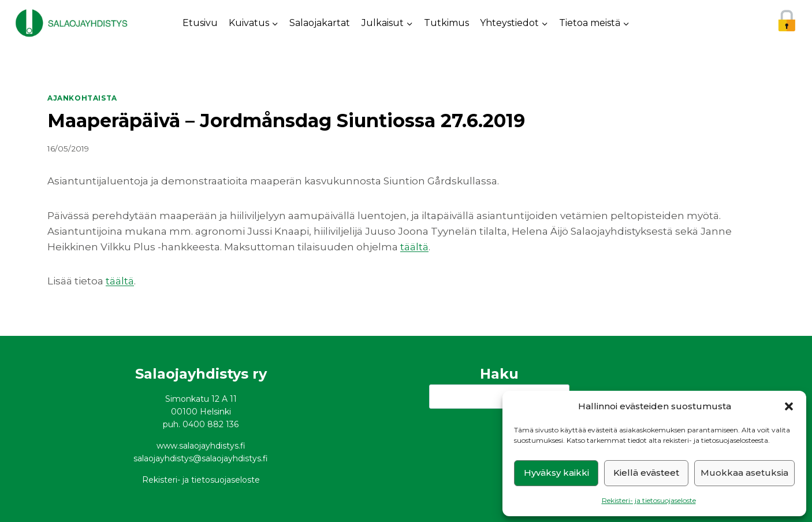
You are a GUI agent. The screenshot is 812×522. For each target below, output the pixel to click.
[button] (789, 406)
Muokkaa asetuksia (744, 473)
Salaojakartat (320, 23)
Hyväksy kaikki (556, 473)
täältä (414, 247)
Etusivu (200, 23)
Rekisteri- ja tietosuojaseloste (649, 500)
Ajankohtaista (82, 98)
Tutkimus (446, 23)
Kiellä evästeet (646, 473)
